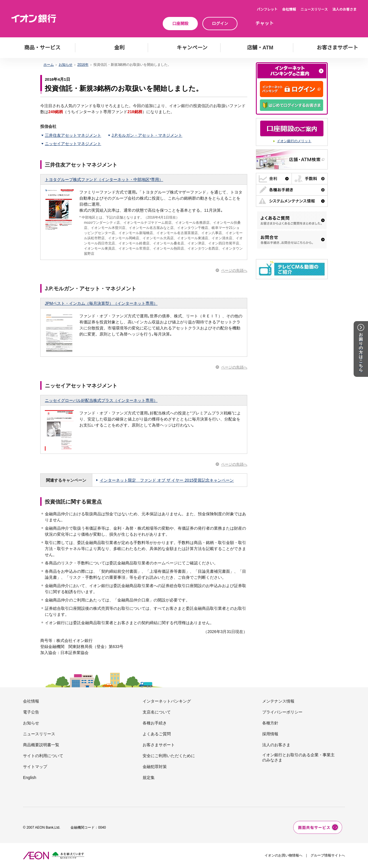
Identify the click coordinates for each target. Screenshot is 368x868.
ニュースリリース (314, 9)
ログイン (220, 24)
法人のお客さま (344, 9)
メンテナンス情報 (278, 701)
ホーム (49, 65)
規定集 (149, 778)
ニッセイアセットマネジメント (73, 144)
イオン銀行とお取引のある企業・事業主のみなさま (298, 757)
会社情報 (289, 9)
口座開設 (180, 24)
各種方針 (270, 723)
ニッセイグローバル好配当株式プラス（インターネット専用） (101, 400)
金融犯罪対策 (155, 767)
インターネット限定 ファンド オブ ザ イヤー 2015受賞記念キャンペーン (167, 480)
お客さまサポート (159, 745)
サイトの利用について (43, 756)
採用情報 (270, 734)
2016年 (83, 65)
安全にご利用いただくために (169, 756)
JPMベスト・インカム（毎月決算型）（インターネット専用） (101, 303)
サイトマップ (35, 767)
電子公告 (31, 712)
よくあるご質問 (157, 734)
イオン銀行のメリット (294, 141)
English (30, 778)
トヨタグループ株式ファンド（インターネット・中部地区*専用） (104, 180)
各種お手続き (155, 723)
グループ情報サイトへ (328, 855)
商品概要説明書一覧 (41, 745)
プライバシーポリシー (282, 712)
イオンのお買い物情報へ (283, 855)
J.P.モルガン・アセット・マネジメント (147, 135)
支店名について (157, 712)
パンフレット (267, 9)
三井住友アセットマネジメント (73, 135)
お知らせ (66, 65)
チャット (264, 23)
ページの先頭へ (234, 270)
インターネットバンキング (167, 701)
